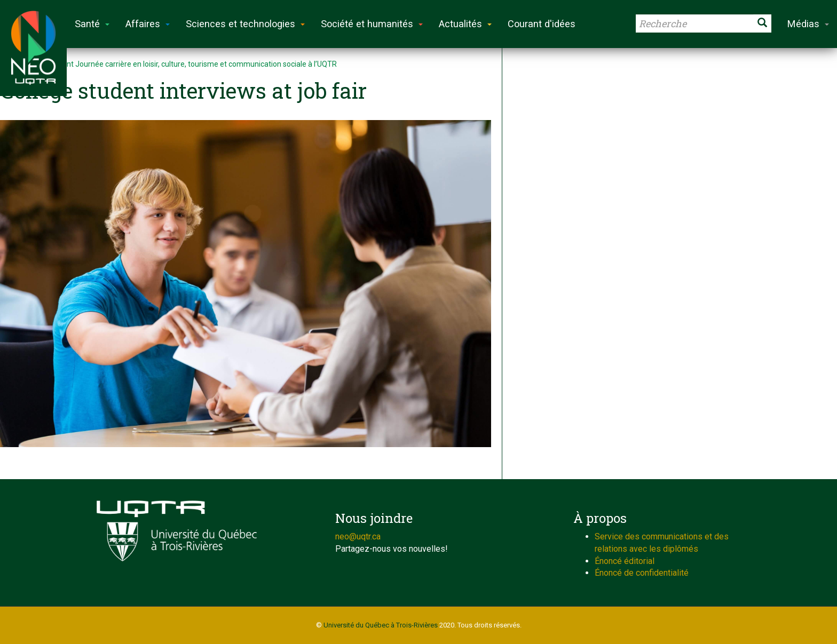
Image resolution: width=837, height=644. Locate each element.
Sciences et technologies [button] (245, 24)
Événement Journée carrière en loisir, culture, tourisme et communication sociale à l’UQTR (186, 64)
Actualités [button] (465, 24)
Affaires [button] (148, 24)
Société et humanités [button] (372, 24)
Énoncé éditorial (625, 561)
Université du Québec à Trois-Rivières (381, 625)
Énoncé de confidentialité (642, 573)
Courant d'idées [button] (542, 24)
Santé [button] (92, 24)
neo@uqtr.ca (358, 536)
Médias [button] (808, 24)
